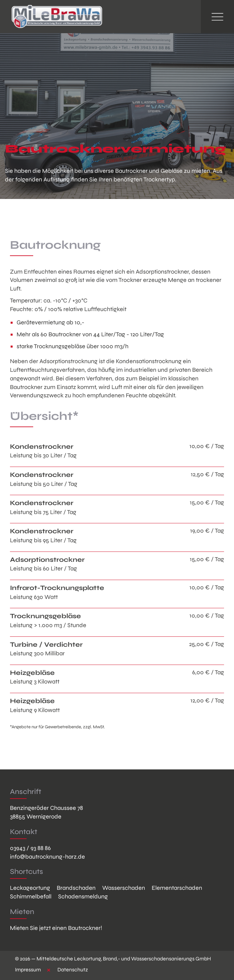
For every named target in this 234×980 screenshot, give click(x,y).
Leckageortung (30, 888)
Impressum (28, 970)
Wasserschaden (124, 888)
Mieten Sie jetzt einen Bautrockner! (56, 928)
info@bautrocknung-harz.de (47, 857)
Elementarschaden (177, 888)
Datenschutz (73, 970)
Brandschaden (76, 888)
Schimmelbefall (31, 896)
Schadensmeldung (83, 896)
